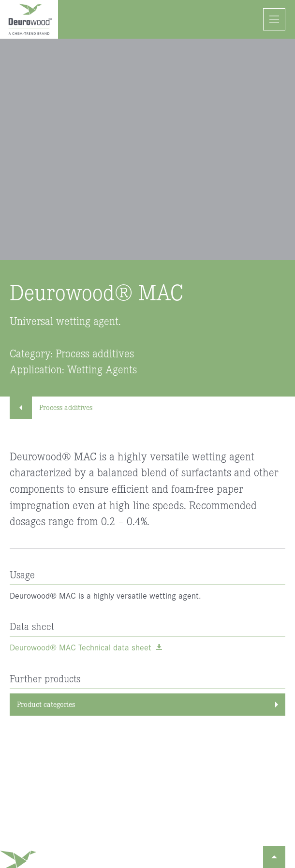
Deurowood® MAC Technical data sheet (81, 647)
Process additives (56, 407)
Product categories (46, 704)
